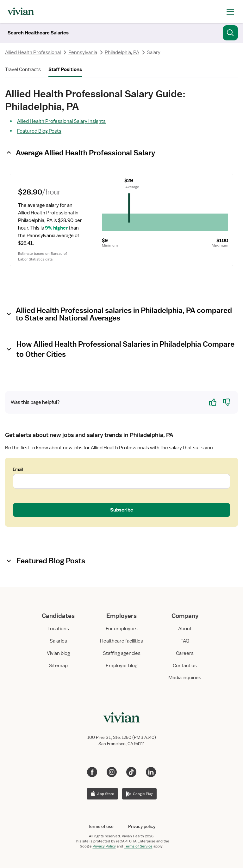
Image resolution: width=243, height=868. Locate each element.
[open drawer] (230, 11)
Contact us (185, 666)
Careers (185, 653)
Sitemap (58, 666)
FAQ (185, 641)
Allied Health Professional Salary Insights (61, 121)
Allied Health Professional (33, 52)
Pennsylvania (83, 52)
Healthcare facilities (121, 641)
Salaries (58, 641)
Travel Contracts (23, 69)
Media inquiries (185, 678)
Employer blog (121, 666)
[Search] (38, 33)
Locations (58, 629)
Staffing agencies (122, 653)
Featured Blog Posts (39, 131)
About (185, 629)
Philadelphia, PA (122, 52)
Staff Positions (65, 69)
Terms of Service (138, 846)
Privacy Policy (104, 846)
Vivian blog (58, 653)
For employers (122, 629)
